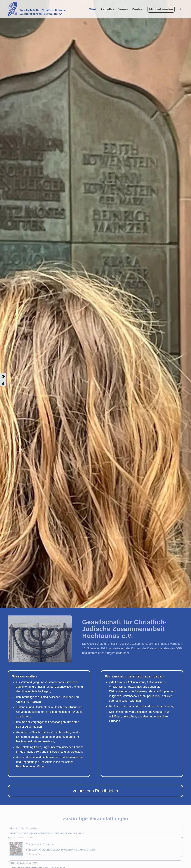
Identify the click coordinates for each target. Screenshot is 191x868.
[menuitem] (93, 9)
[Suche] (180, 9)
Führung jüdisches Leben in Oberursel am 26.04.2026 (61, 850)
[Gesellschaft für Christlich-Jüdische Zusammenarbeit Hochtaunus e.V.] (37, 9)
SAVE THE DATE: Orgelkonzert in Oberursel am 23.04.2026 (47, 833)
